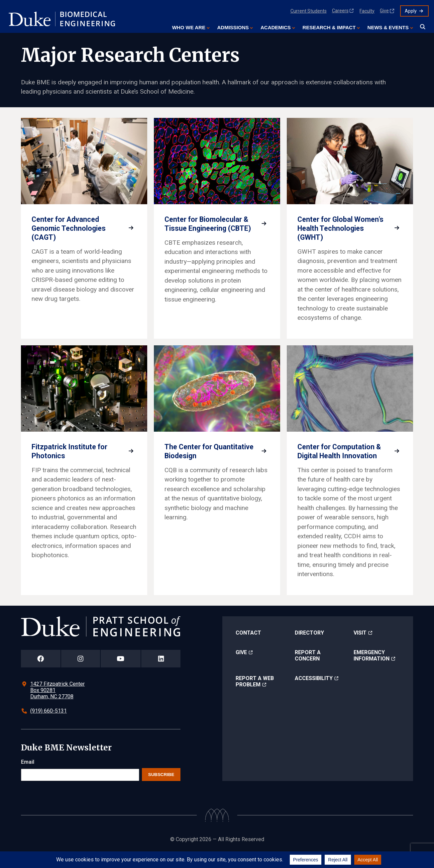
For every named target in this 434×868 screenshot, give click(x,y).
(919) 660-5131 (49, 726)
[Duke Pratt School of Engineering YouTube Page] (121, 674)
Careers (340, 11)
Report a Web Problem (255, 696)
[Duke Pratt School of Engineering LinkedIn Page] (161, 674)
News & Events (388, 27)
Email (28, 777)
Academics (276, 27)
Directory (309, 648)
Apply (411, 11)
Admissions (233, 27)
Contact (248, 648)
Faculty (367, 11)
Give (384, 11)
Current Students (309, 11)
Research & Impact (329, 27)
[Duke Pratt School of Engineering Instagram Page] (81, 674)
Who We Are (189, 27)
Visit (360, 648)
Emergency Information (372, 670)
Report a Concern (308, 670)
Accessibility (314, 693)
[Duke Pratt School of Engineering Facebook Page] (41, 674)
